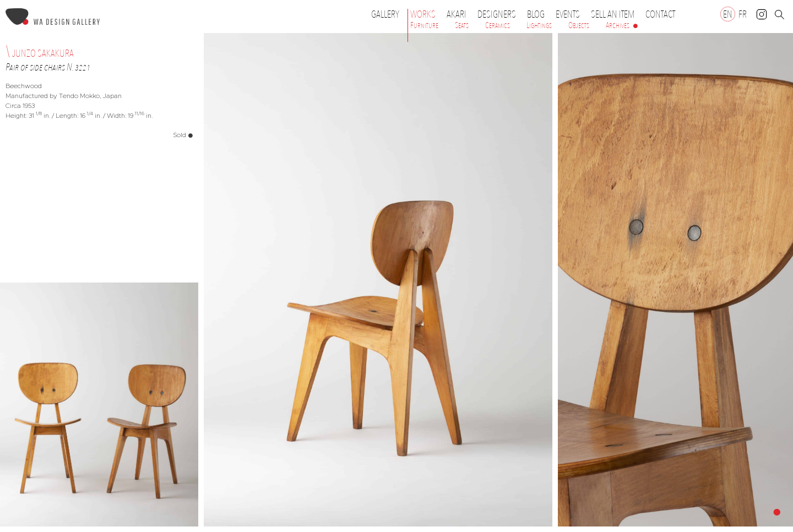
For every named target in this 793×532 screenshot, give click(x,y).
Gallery (385, 14)
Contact (660, 14)
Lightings (539, 25)
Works (426, 14)
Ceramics (498, 25)
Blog (536, 14)
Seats (462, 25)
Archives (618, 25)
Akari (457, 14)
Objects (579, 25)
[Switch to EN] (728, 14)
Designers (499, 14)
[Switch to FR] (743, 14)
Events (571, 14)
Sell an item (613, 14)
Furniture (424, 25)
